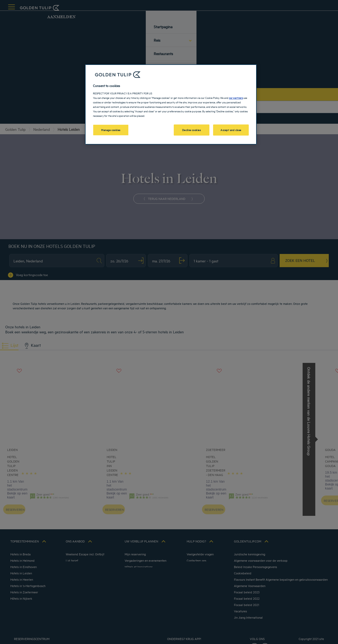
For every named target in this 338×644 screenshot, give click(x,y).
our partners (236, 98)
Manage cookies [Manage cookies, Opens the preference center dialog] (111, 130)
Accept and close (231, 130)
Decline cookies (192, 130)
